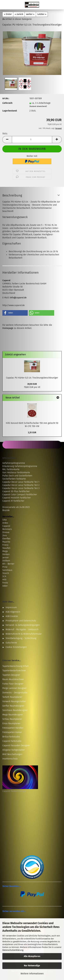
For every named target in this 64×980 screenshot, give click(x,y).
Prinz (5, 567)
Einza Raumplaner (11, 723)
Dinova (6, 532)
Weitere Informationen (32, 974)
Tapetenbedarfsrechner (14, 671)
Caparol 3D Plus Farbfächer (16, 491)
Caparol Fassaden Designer (16, 746)
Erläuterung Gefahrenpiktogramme (20, 466)
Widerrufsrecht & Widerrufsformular (24, 634)
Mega (5, 551)
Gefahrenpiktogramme (14, 463)
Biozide (6, 510)
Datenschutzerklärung (13, 950)
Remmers (7, 529)
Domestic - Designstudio (15, 693)
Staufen (6, 548)
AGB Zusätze (12, 616)
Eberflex (6, 539)
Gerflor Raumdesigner (13, 706)
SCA (4, 576)
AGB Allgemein (13, 612)
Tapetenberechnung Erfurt (15, 666)
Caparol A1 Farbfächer (13, 501)
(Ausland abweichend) (38, 106)
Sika (5, 520)
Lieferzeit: (7, 103)
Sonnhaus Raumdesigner (15, 710)
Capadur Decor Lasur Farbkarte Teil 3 (21, 488)
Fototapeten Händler (13, 728)
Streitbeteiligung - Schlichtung (21, 638)
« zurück (19, 14)
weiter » (30, 14)
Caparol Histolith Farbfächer (17, 498)
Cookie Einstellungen (16, 647)
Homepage (8, 328)
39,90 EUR (32, 384)
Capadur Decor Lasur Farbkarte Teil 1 (21, 482)
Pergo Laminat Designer (14, 688)
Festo (5, 583)
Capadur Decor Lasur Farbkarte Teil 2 (21, 485)
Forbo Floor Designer (13, 684)
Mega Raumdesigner (13, 715)
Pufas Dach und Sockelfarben (17, 476)
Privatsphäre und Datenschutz (21, 621)
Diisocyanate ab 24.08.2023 (16, 507)
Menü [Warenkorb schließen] (5, 5)
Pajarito (6, 542)
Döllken (6, 561)
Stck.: (5, 134)
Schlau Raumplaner (12, 719)
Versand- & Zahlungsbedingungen (23, 625)
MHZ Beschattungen (12, 754)
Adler (5, 586)
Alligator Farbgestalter (14, 750)
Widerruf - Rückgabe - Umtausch (22, 629)
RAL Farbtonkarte (11, 469)
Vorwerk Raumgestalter (14, 701)
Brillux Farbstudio (11, 737)
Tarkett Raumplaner (12, 697)
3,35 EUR (32, 433)
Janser (6, 558)
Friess (5, 545)
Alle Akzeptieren (32, 956)
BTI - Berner (8, 564)
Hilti (4, 580)
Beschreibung (12, 195)
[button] (7, 140)
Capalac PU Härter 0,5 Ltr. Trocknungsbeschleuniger (32, 378)
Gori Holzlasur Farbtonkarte (16, 473)
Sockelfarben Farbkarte (14, 479)
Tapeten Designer (11, 675)
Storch (6, 573)
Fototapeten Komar (12, 732)
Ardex (5, 523)
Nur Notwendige (32, 966)
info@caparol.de (18, 298)
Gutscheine (11, 643)
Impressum (11, 607)
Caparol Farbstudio (12, 741)
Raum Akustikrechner (13, 679)
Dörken (6, 554)
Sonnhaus (7, 570)
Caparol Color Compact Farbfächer (20, 495)
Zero (5, 535)
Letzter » (42, 14)
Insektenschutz (10, 759)
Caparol (6, 526)
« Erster (8, 14)
